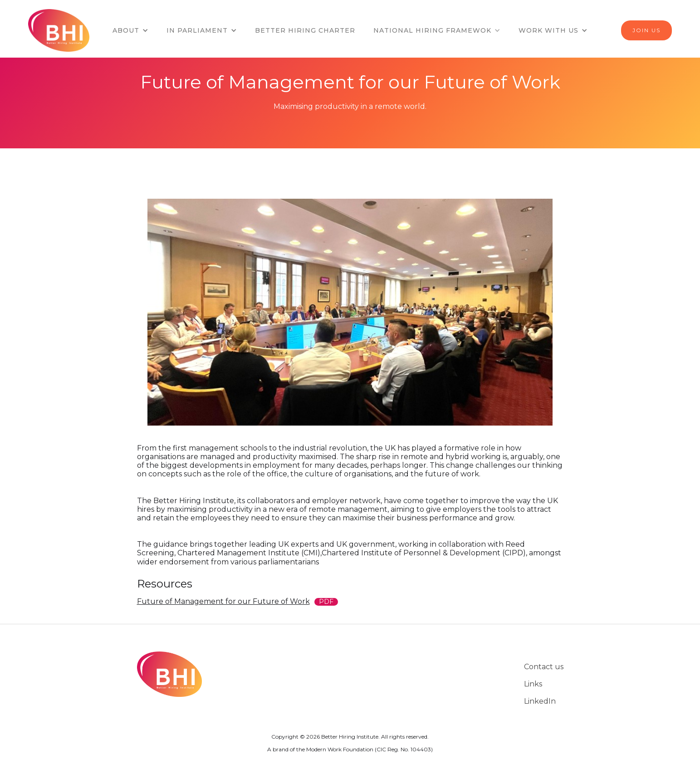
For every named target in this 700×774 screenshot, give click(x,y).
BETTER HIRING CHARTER (305, 30)
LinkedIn (540, 701)
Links (533, 684)
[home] (62, 30)
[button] (130, 30)
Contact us (544, 667)
